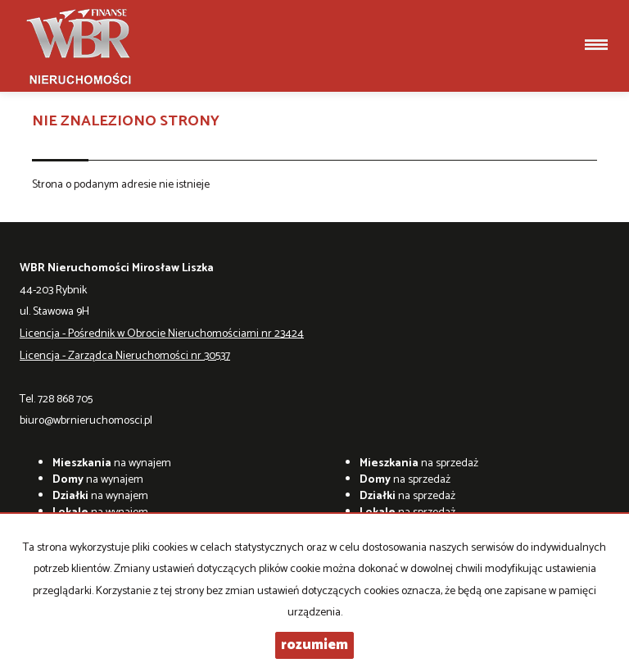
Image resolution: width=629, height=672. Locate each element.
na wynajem (112, 463)
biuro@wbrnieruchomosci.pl (86, 421)
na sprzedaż (419, 463)
